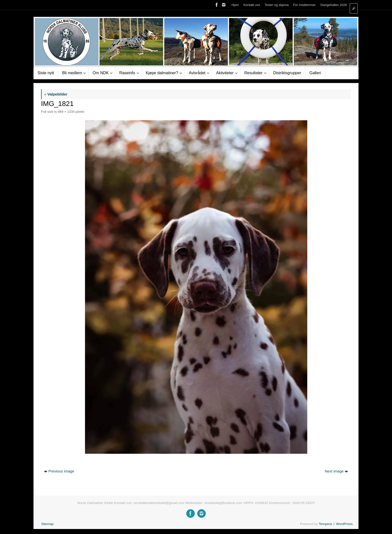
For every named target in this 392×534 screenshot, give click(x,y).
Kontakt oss (252, 5)
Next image (336, 471)
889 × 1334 (66, 112)
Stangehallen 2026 (333, 5)
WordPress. (345, 524)
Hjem (235, 5)
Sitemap (47, 524)
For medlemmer (304, 5)
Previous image (59, 471)
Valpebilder (56, 94)
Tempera (325, 524)
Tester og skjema (276, 5)
